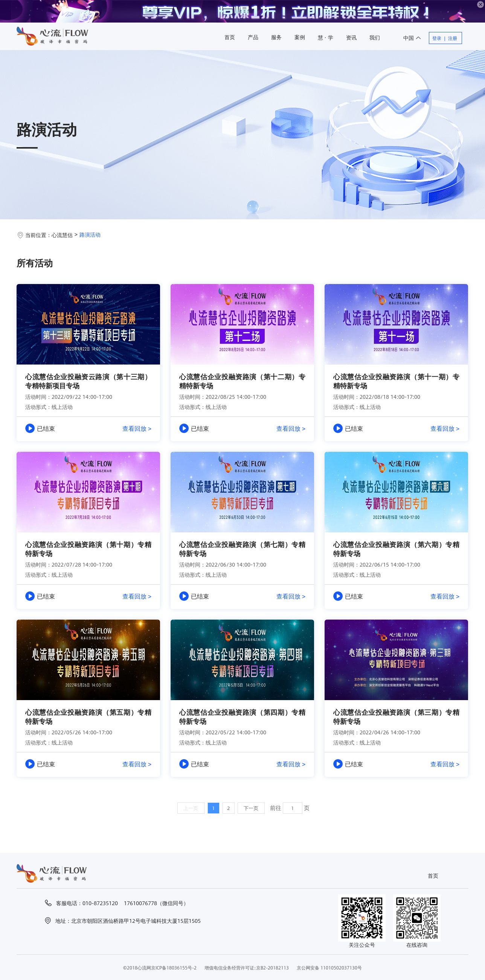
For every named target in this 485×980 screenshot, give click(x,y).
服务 (276, 37)
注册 (453, 38)
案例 (300, 37)
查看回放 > (137, 428)
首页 (230, 37)
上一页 (191, 808)
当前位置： (38, 235)
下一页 (251, 808)
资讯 (351, 37)
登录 (437, 38)
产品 (253, 37)
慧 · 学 (326, 37)
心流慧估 (62, 235)
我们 (375, 37)
